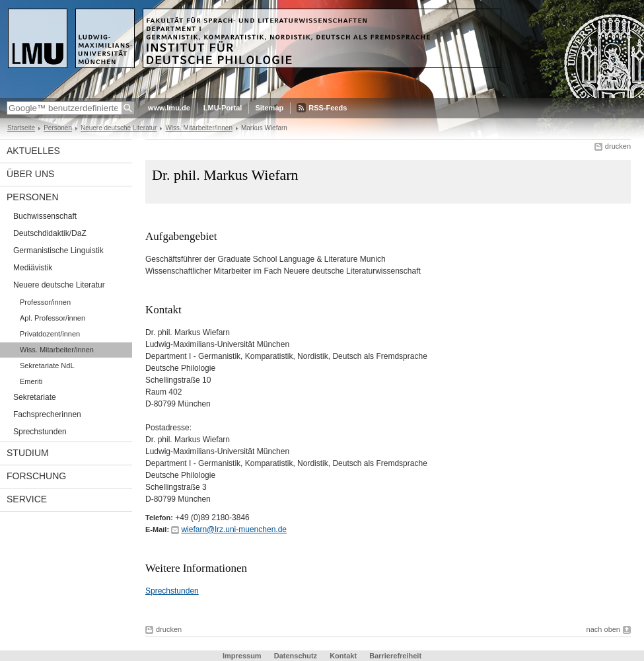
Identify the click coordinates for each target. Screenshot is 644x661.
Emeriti (31, 381)
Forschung (36, 476)
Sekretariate (35, 397)
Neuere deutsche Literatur (119, 128)
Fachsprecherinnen (47, 414)
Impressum (242, 656)
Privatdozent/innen (50, 334)
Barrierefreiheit (395, 656)
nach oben (603, 629)
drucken (618, 146)
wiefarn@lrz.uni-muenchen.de (234, 529)
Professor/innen (45, 302)
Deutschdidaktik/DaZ (50, 233)
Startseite (21, 128)
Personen (58, 128)
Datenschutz (296, 656)
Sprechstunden (40, 432)
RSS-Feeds (328, 108)
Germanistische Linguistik (58, 251)
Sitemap (269, 108)
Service (27, 499)
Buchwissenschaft (45, 216)
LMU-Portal (223, 108)
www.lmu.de (169, 108)
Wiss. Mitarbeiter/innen (199, 128)
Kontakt (343, 656)
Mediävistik (33, 268)
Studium (28, 453)
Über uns (30, 174)
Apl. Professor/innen (53, 318)
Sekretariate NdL (47, 366)
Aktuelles (33, 151)
